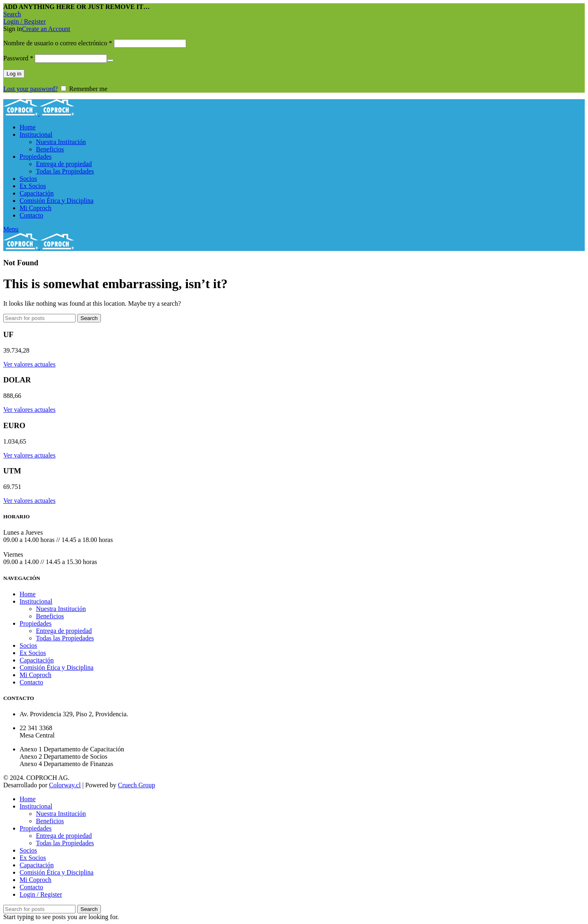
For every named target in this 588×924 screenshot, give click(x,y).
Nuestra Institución (61, 142)
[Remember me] (63, 88)
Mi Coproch (36, 675)
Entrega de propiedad (64, 164)
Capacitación (37, 660)
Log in (14, 74)
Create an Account (46, 29)
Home (28, 594)
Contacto (31, 682)
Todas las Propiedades (65, 171)
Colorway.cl (65, 785)
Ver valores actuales (29, 364)
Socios (28, 645)
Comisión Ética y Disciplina (57, 667)
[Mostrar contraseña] (110, 60)
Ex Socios (33, 653)
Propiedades (36, 623)
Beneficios (50, 149)
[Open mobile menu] (11, 229)
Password (18, 58)
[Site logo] (21, 113)
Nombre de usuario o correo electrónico (58, 43)
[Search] (12, 14)
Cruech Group (137, 785)
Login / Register (41, 894)
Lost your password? (30, 89)
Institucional (36, 601)
